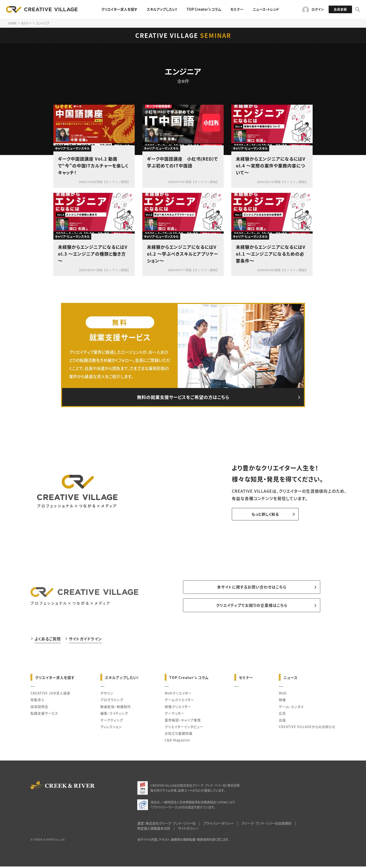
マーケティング (112, 721)
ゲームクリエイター (179, 701)
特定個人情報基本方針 (154, 830)
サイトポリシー (188, 830)
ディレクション (111, 728)
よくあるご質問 (48, 640)
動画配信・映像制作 (116, 708)
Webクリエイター (178, 694)
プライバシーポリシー (219, 825)
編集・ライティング (114, 714)
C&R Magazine (177, 741)
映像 (282, 701)
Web (283, 694)
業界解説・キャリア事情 (183, 721)
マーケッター (174, 714)
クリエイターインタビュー (184, 728)
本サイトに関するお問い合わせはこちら (252, 588)
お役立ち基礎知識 (179, 735)
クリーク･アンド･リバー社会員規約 (266, 825)
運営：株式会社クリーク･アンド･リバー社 (166, 825)
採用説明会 (39, 708)
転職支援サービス (44, 714)
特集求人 (38, 701)
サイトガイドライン (85, 640)
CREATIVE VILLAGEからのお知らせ (307, 728)
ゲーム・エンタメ (291, 708)
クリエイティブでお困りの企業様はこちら (252, 607)
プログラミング (112, 701)
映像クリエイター (178, 708)
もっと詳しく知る (262, 515)
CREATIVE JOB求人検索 (50, 694)
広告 (282, 714)
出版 (282, 721)
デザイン (107, 694)
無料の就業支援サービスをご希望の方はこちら (183, 397)
